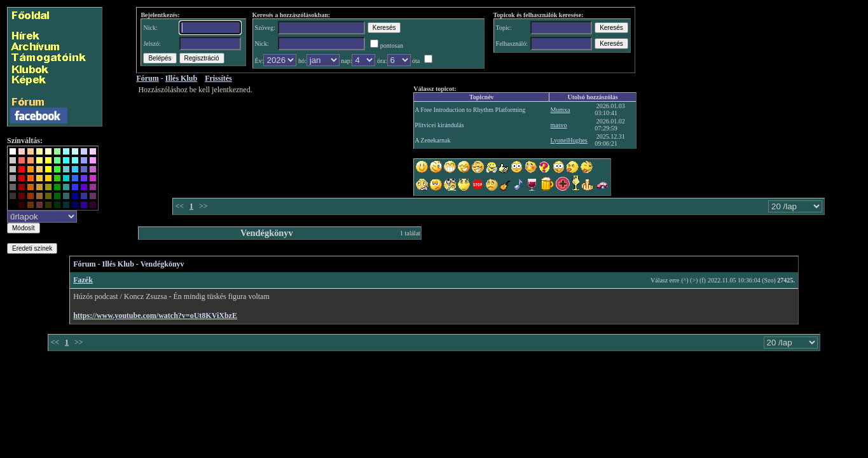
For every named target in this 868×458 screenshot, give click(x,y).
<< (179, 206)
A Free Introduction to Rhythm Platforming (470, 110)
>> (203, 206)
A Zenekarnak (432, 140)
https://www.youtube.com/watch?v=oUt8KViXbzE (155, 316)
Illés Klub (118, 264)
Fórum (84, 264)
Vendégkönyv (162, 264)
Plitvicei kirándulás (439, 125)
